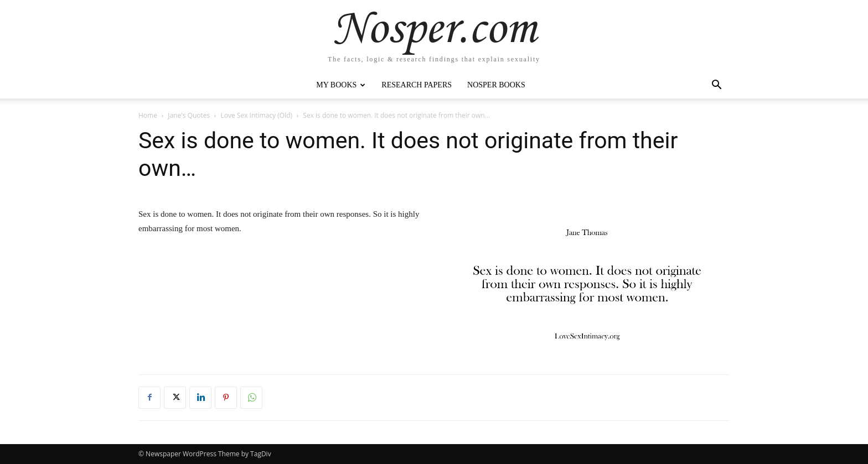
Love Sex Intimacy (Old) (257, 115)
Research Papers (417, 85)
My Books (341, 85)
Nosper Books (496, 85)
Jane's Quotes (189, 115)
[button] (716, 86)
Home (148, 115)
